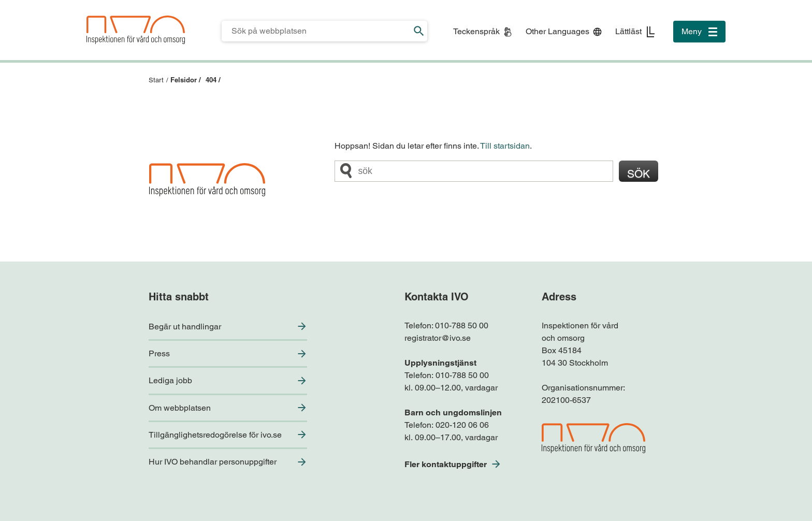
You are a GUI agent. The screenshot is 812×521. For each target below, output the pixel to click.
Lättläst (628, 31)
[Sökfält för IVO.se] (316, 31)
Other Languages (557, 31)
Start (156, 80)
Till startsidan (505, 146)
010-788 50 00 (462, 325)
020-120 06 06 (462, 425)
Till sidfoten (11, 0)
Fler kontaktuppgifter (446, 464)
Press (159, 353)
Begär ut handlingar (185, 327)
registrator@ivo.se (438, 338)
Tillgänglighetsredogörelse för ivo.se (215, 435)
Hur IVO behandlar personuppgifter (213, 462)
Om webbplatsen (180, 408)
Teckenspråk (476, 31)
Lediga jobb (170, 380)
